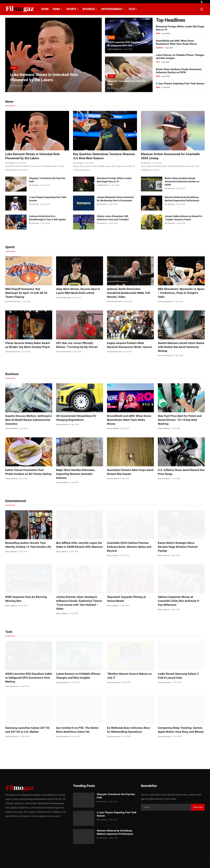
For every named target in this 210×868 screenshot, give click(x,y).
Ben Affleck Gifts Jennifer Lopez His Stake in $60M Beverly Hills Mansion (78, 537)
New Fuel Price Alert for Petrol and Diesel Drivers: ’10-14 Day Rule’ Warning (178, 416)
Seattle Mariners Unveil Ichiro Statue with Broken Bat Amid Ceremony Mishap (180, 343)
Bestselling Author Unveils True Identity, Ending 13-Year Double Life (26, 537)
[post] (53, 55)
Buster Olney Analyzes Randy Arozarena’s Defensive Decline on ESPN (179, 71)
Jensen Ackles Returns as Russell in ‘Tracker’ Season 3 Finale (183, 218)
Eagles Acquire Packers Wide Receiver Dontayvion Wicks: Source (130, 341)
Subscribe (198, 796)
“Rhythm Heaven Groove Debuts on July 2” (128, 664)
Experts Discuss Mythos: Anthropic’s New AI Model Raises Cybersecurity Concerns (26, 416)
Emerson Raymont (13, 298)
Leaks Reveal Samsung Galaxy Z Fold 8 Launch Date (181, 664)
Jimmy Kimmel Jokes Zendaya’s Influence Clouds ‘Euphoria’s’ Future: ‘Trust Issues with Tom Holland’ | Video (79, 593)
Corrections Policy (193, 859)
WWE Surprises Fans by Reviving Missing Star (25, 591)
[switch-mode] (202, 2)
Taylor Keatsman (114, 49)
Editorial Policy (173, 859)
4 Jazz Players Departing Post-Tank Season (180, 84)
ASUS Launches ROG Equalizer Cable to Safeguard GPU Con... (126, 43)
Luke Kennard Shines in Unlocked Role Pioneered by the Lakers (33, 156)
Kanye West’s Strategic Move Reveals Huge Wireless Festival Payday (180, 537)
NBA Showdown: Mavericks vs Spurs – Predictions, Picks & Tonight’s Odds (181, 291)
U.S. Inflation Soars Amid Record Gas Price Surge (180, 468)
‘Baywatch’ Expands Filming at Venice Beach (129, 591)
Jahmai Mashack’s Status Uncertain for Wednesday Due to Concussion (115, 199)
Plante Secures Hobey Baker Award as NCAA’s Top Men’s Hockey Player (28, 341)
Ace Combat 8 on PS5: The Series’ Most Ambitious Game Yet (76, 718)
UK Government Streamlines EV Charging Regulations (75, 414)
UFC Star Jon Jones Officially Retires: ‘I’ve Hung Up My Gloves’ (78, 341)
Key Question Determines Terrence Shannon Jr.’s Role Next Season (98, 156)
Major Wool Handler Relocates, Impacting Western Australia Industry (78, 468)
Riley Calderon (11, 544)
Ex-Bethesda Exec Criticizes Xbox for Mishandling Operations (129, 718)
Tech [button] (133, 9)
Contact (129, 859)
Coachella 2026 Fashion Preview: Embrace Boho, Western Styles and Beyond (128, 539)
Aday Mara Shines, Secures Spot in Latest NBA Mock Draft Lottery (77, 291)
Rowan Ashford (12, 425)
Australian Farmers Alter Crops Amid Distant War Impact (129, 468)
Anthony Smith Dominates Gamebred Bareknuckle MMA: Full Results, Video (130, 291)
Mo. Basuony (16, 86)
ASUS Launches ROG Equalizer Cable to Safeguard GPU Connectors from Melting (29, 666)
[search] (202, 9)
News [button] (58, 9)
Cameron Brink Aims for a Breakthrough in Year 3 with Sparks (47, 218)
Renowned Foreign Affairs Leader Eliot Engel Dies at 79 (114, 180)
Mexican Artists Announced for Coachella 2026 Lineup (171, 156)
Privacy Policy (143, 859)
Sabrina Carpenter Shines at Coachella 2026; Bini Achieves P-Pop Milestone (181, 591)
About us (158, 859)
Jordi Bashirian (103, 186)
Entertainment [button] (113, 9)
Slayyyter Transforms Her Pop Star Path (128, 82)
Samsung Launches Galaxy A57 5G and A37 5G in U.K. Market (28, 718)
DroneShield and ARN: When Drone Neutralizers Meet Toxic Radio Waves (176, 42)
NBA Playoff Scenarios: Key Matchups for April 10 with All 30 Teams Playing (28, 291)
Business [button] (90, 9)
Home (45, 9)
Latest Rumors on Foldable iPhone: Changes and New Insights (77, 664)
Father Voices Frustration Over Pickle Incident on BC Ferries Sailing (27, 468)
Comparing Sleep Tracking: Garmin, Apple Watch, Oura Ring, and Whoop (179, 718)
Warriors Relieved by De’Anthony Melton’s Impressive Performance (182, 199)
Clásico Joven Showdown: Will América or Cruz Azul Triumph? (113, 218)
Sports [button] (72, 9)
